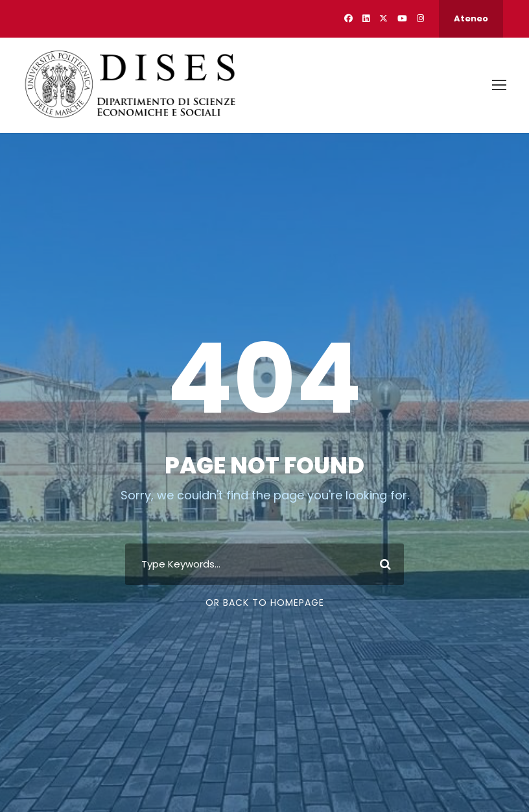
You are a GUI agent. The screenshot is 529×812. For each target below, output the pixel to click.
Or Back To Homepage (265, 603)
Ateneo (471, 18)
